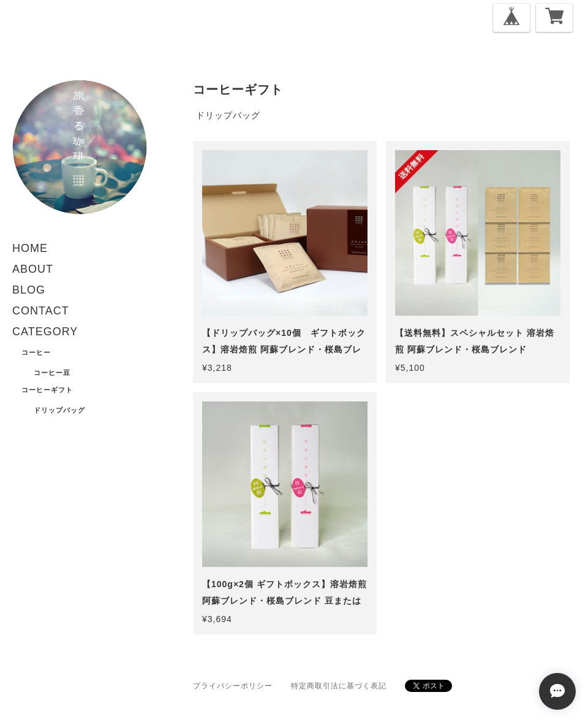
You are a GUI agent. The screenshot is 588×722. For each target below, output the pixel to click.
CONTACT (41, 311)
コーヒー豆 (52, 373)
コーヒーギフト (47, 390)
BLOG (29, 290)
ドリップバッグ (59, 410)
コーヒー (36, 352)
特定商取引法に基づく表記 (339, 686)
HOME (30, 248)
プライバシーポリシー (233, 686)
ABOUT (33, 269)
